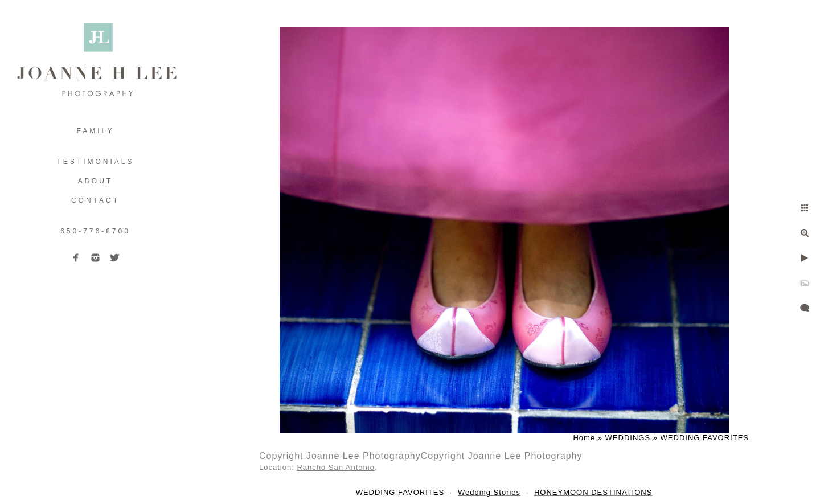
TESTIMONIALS (95, 162)
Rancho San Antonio (336, 467)
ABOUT (95, 181)
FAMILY (96, 131)
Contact (95, 200)
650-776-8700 (95, 231)
